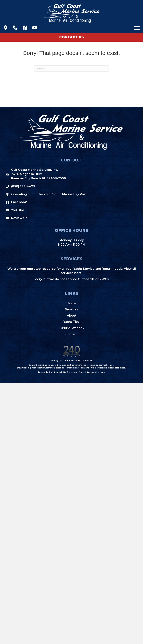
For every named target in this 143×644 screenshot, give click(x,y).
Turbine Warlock (71, 328)
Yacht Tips (71, 322)
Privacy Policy (45, 372)
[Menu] (137, 28)
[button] (6, 28)
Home (72, 303)
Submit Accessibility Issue (92, 372)
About (72, 316)
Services (71, 309)
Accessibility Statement (66, 372)
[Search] (71, 69)
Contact (72, 334)
